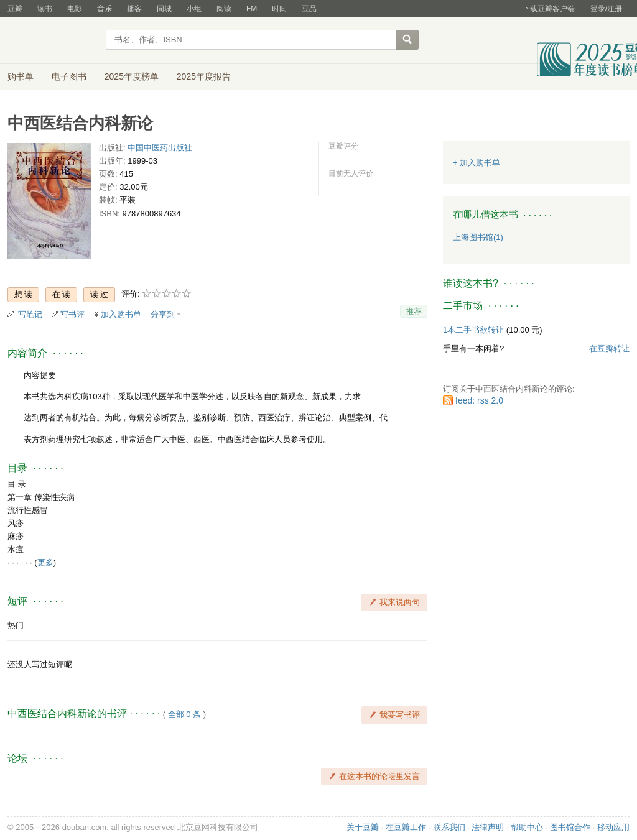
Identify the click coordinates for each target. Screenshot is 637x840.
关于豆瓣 (363, 827)
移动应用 (613, 827)
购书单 (21, 76)
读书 (45, 9)
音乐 (105, 9)
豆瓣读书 (53, 41)
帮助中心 (527, 827)
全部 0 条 (184, 714)
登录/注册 (606, 9)
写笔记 (30, 314)
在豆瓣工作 (406, 827)
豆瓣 (15, 9)
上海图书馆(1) (478, 237)
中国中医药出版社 (160, 148)
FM (252, 9)
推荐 (414, 311)
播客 (134, 9)
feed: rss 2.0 (479, 400)
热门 (16, 625)
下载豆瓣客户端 (549, 9)
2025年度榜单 (132, 76)
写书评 (72, 314)
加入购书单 (121, 314)
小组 (194, 9)
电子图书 (69, 76)
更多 (45, 562)
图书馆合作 (570, 827)
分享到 (163, 314)
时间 (279, 9)
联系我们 (449, 827)
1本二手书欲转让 (473, 330)
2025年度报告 (204, 76)
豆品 (309, 9)
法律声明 (488, 827)
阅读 (224, 9)
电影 (75, 9)
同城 (164, 9)
